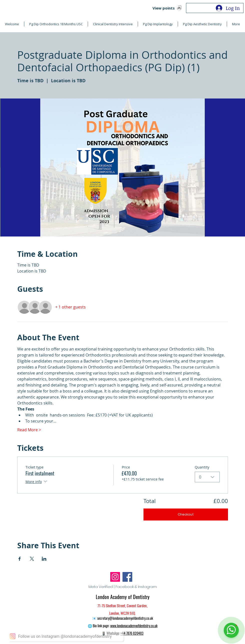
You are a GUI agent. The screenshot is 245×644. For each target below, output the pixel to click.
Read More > (29, 430)
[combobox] (207, 477)
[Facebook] (127, 577)
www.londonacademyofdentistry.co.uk (134, 626)
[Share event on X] (32, 559)
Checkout (186, 514)
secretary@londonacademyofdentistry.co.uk (125, 618)
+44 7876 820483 (132, 633)
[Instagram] (115, 577)
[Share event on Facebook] (20, 559)
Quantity (202, 467)
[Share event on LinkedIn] (44, 559)
